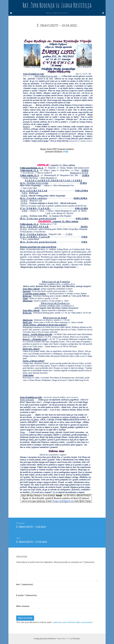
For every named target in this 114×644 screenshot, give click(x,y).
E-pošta (26, 595)
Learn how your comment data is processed (73, 622)
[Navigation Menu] (103, 13)
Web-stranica (23, 606)
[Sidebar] (11, 13)
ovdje (66, 152)
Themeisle (76, 639)
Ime (25, 584)
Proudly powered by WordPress (45, 639)
